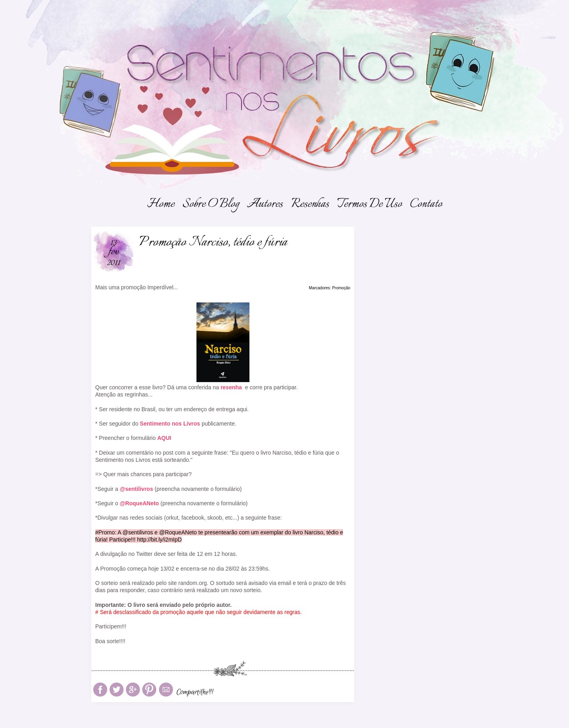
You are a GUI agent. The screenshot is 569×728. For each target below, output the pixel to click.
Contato (426, 204)
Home (161, 204)
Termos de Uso (370, 204)
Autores (265, 204)
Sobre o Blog (211, 204)
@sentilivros (136, 489)
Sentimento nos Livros (170, 424)
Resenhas (310, 204)
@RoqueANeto (139, 503)
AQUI (164, 438)
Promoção (341, 288)
